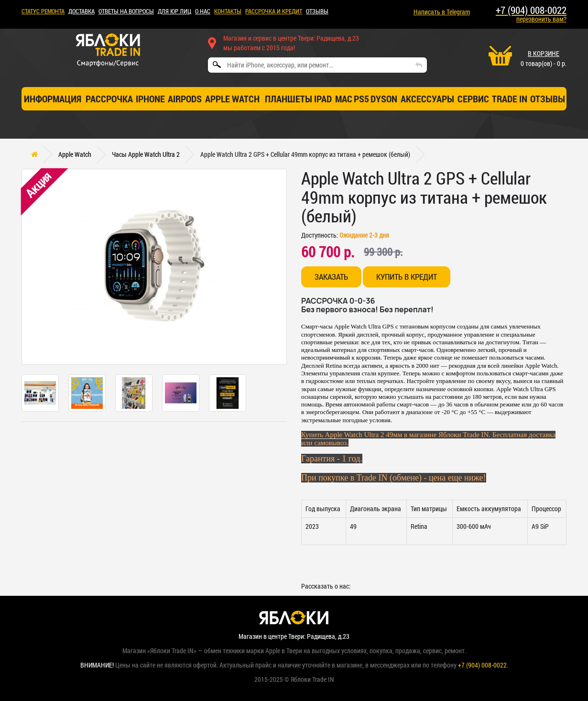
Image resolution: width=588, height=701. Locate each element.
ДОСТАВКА (82, 11)
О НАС (203, 11)
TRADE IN (510, 99)
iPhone (150, 99)
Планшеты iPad (298, 99)
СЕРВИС (473, 99)
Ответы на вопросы (126, 11)
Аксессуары (427, 99)
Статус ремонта (43, 11)
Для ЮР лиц (174, 11)
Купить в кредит (407, 277)
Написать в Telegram (442, 12)
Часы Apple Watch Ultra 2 (146, 154)
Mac (344, 99)
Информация (53, 99)
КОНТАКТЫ (228, 11)
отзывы (548, 99)
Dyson (384, 99)
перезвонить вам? (541, 19)
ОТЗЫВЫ (317, 11)
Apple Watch (232, 99)
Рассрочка (109, 99)
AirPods (185, 99)
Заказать (331, 277)
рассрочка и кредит (274, 11)
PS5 (361, 99)
